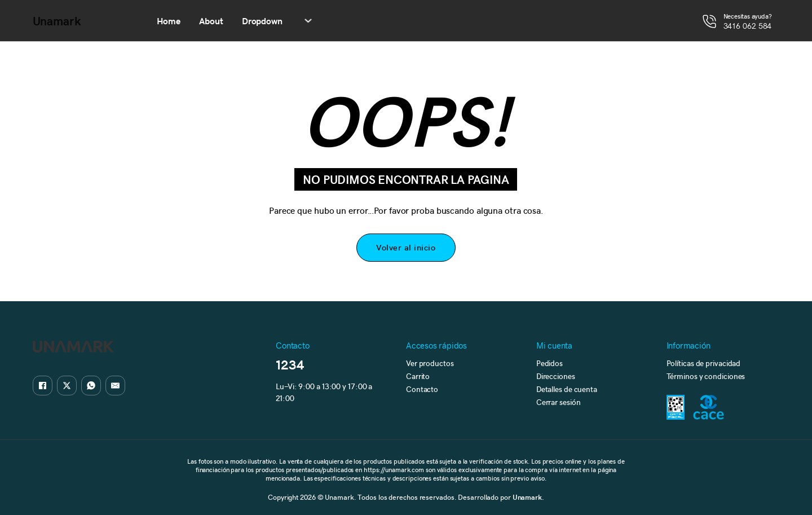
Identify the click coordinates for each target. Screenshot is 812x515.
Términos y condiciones (706, 376)
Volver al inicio (406, 247)
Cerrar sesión (559, 402)
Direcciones (556, 376)
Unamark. (528, 497)
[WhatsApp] (91, 386)
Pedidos (550, 363)
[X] (67, 386)
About (211, 21)
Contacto (422, 389)
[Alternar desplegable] (308, 21)
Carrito (418, 376)
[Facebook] (43, 386)
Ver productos (430, 363)
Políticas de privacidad (704, 363)
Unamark (57, 21)
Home (169, 21)
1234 (290, 364)
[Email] (115, 386)
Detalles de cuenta (567, 389)
